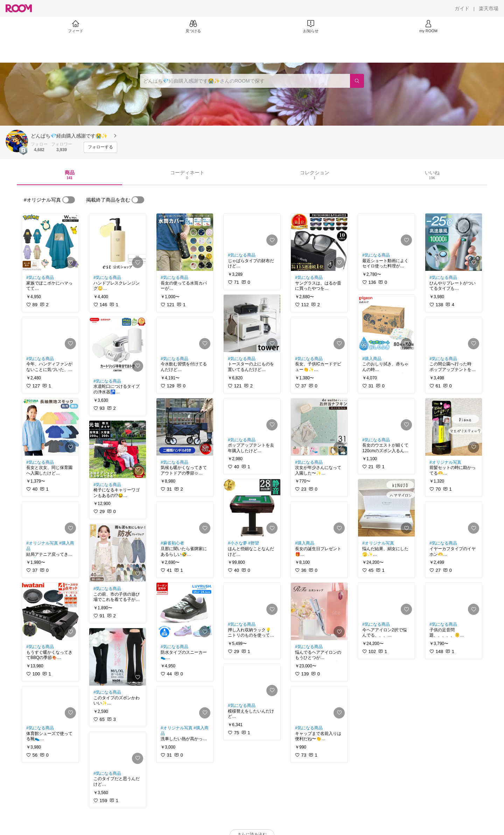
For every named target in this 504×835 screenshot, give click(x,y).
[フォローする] (100, 147)
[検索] (357, 81)
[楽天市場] (489, 8)
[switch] (69, 200)
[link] (50, 242)
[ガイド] (462, 8)
